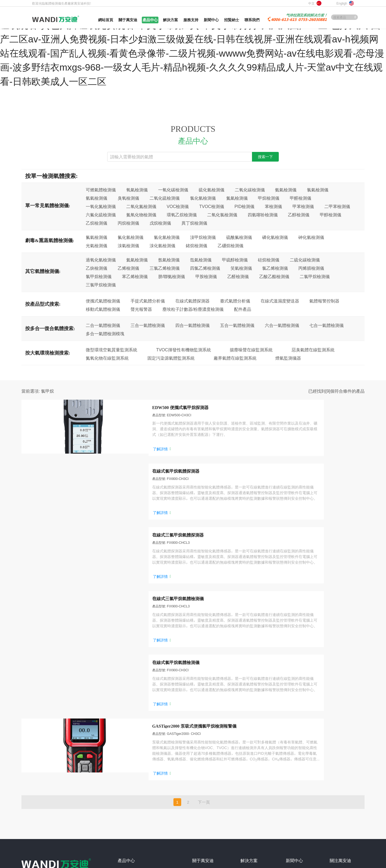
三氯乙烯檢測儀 (165, 268)
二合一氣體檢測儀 (103, 325)
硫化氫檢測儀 (211, 190)
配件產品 (243, 309)
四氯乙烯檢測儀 (205, 268)
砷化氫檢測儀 (311, 237)
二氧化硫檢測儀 (165, 198)
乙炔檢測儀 (96, 268)
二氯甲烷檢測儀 (315, 276)
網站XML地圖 (55, 812)
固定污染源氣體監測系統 (171, 358)
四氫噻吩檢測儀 (263, 215)
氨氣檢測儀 (286, 190)
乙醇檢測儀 (299, 215)
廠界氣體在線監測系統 (235, 358)
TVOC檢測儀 (211, 206)
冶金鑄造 (248, 726)
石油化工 (248, 718)
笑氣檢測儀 (241, 268)
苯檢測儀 (273, 206)
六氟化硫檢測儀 (101, 215)
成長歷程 (200, 726)
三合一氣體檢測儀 (148, 325)
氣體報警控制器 (324, 301)
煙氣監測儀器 (288, 358)
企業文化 (200, 735)
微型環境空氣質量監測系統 (112, 350)
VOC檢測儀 (178, 206)
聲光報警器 (141, 309)
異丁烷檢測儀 (194, 223)
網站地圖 (29, 812)
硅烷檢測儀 (269, 260)
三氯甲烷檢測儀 (101, 285)
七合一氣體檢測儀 (326, 325)
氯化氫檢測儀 (203, 198)
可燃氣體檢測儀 (101, 190)
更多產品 (127, 785)
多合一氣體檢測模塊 (105, 334)
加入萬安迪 (202, 760)
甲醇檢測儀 (331, 215)
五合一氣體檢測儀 (237, 325)
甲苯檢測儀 (303, 206)
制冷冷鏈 (248, 776)
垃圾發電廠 (250, 785)
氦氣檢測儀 (137, 260)
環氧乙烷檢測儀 (182, 215)
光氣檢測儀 (96, 246)
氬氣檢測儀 (169, 260)
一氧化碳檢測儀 (173, 190)
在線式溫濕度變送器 (280, 301)
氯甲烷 (47, 391)
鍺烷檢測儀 (196, 246)
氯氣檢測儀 (318, 190)
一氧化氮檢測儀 (101, 206)
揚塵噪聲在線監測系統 (251, 350)
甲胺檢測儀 (206, 276)
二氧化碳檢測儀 (250, 190)
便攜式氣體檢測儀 (103, 301)
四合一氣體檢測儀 (192, 325)
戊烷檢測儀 (160, 223)
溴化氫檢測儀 (162, 246)
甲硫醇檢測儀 (235, 260)
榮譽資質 (200, 743)
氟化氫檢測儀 (131, 237)
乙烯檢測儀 (128, 268)
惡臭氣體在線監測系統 (313, 350)
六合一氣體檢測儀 (282, 325)
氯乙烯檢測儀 (275, 268)
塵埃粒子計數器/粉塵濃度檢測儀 (193, 309)
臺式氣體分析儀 (235, 301)
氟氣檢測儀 (96, 237)
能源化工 (248, 760)
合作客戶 (200, 751)
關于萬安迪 (202, 718)
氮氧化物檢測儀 (141, 215)
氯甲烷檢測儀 (99, 276)
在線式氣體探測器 (192, 301)
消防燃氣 (248, 735)
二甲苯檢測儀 (337, 206)
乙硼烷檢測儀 (231, 246)
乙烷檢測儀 (96, 223)
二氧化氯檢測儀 (222, 215)
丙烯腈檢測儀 (311, 268)
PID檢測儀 (245, 206)
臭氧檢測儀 (128, 198)
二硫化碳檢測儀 (305, 260)
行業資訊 (293, 726)
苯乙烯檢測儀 (135, 276)
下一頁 (204, 648)
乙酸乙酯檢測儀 (274, 276)
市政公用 (248, 768)
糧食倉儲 (248, 751)
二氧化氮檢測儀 (141, 206)
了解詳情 (107, 463)
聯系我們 (200, 768)
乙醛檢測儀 (238, 276)
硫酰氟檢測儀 (239, 237)
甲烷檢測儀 (269, 198)
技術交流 (293, 735)
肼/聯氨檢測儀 (172, 276)
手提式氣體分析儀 (148, 301)
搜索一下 (265, 157)
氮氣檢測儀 (237, 198)
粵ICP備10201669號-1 (78, 820)
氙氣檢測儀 (201, 260)
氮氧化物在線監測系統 (107, 358)
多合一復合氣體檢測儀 (136, 776)
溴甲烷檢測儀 (203, 237)
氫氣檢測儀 (96, 198)
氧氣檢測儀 (137, 190)
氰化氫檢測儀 (167, 237)
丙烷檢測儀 (128, 223)
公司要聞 (293, 718)
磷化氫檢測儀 (275, 237)
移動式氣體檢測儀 (103, 309)
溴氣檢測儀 (128, 246)
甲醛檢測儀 (300, 198)
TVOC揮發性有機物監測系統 (183, 350)
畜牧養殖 (248, 743)
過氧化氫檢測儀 (101, 260)
